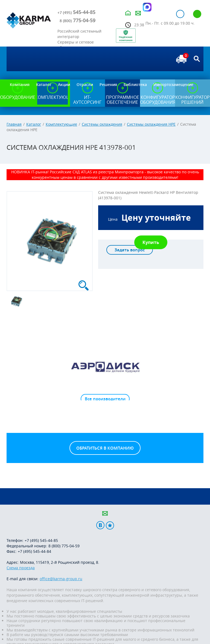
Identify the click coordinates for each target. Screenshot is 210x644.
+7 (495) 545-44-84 (34, 551)
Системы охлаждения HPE (151, 124)
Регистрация (197, 14)
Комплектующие (61, 124)
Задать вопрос (130, 250)
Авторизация (180, 14)
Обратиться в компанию (105, 448)
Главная (14, 124)
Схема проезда (21, 568)
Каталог (34, 124)
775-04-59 (78, 20)
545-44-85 (76, 12)
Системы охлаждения (102, 124)
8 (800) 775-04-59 (64, 546)
